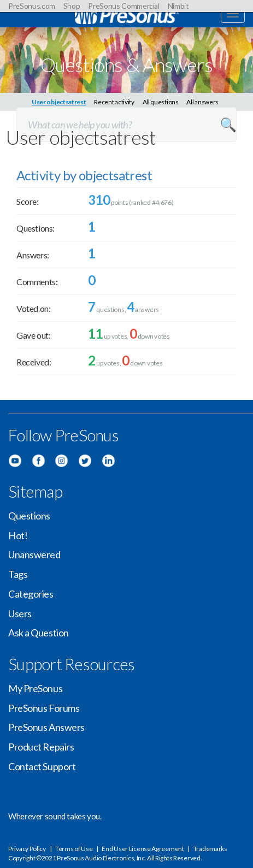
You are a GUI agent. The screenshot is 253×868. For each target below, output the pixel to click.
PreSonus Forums (44, 708)
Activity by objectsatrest (84, 175)
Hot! (18, 535)
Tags (18, 574)
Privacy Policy (27, 849)
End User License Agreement (143, 849)
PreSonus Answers (46, 727)
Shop (72, 6)
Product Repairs (41, 747)
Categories (31, 594)
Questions (29, 516)
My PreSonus (35, 688)
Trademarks (210, 849)
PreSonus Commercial (123, 6)
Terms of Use (74, 849)
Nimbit (178, 6)
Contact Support (42, 766)
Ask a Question (39, 633)
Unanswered (34, 554)
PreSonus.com (32, 6)
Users (20, 613)
